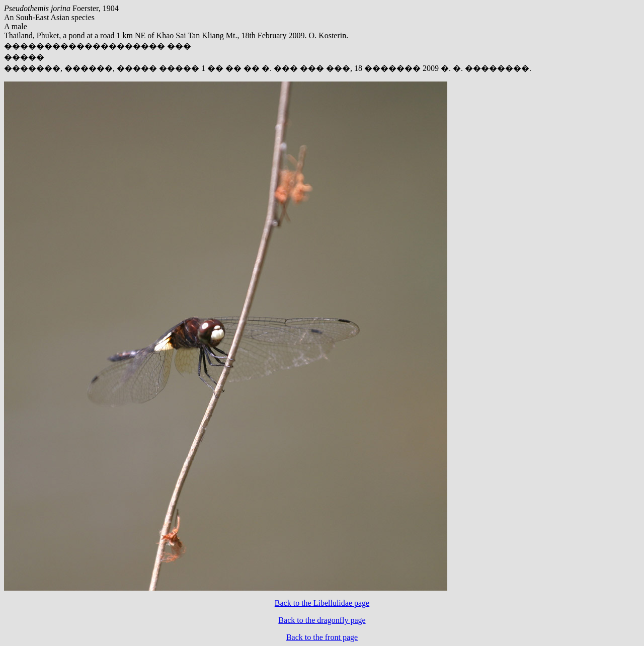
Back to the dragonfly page (322, 620)
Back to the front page (322, 637)
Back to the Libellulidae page (322, 603)
